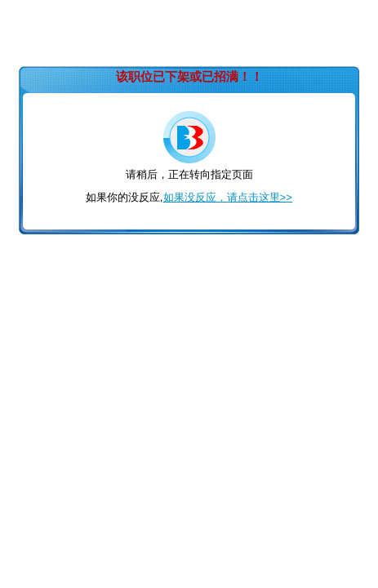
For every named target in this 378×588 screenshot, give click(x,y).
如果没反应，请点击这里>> (228, 197)
